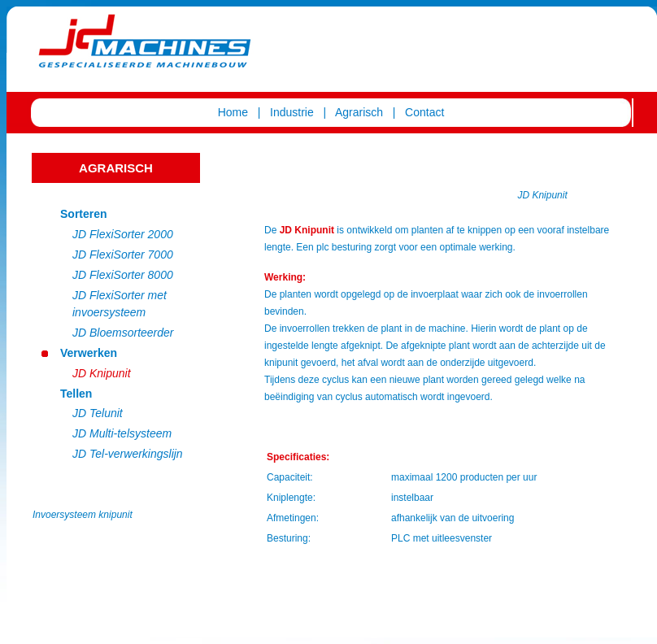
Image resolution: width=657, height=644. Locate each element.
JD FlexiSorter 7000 (123, 255)
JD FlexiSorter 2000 (123, 234)
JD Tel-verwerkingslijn (128, 454)
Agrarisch (358, 112)
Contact (424, 112)
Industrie (294, 112)
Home (233, 112)
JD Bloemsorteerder (123, 333)
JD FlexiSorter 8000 (123, 275)
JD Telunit (98, 413)
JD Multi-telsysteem (122, 433)
